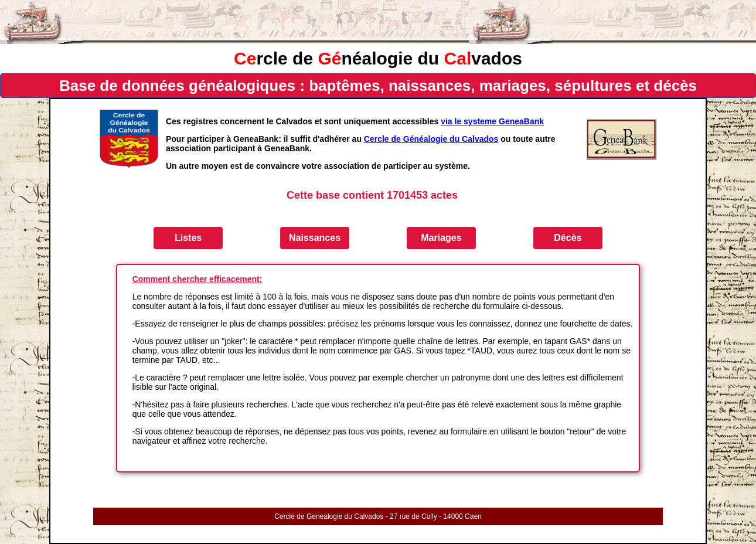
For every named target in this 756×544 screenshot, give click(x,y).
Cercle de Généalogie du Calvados (431, 139)
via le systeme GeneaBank (492, 121)
